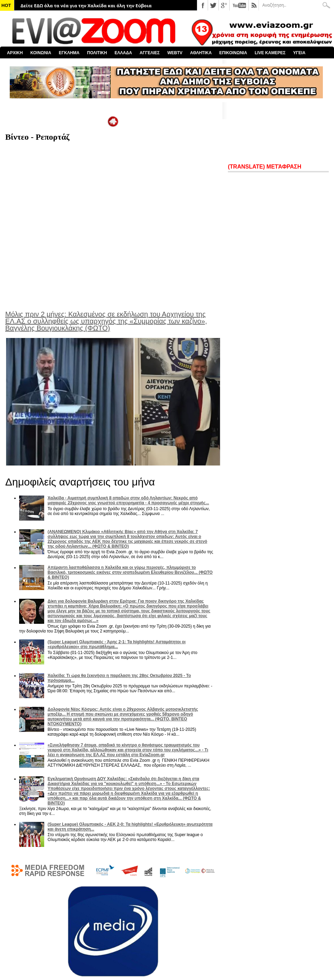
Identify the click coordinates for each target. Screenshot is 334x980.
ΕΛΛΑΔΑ (123, 53)
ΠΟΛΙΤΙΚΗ (97, 53)
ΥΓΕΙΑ (299, 53)
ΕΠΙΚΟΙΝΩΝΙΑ (233, 53)
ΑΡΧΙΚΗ (15, 53)
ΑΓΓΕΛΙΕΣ (150, 53)
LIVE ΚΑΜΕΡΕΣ (270, 53)
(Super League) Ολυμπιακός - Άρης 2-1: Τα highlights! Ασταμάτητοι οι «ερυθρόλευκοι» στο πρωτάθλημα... (117, 644)
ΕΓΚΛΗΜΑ (69, 53)
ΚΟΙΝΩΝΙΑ (41, 53)
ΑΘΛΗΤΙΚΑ (201, 53)
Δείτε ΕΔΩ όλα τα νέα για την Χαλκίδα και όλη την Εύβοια (86, 6)
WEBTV (175, 53)
